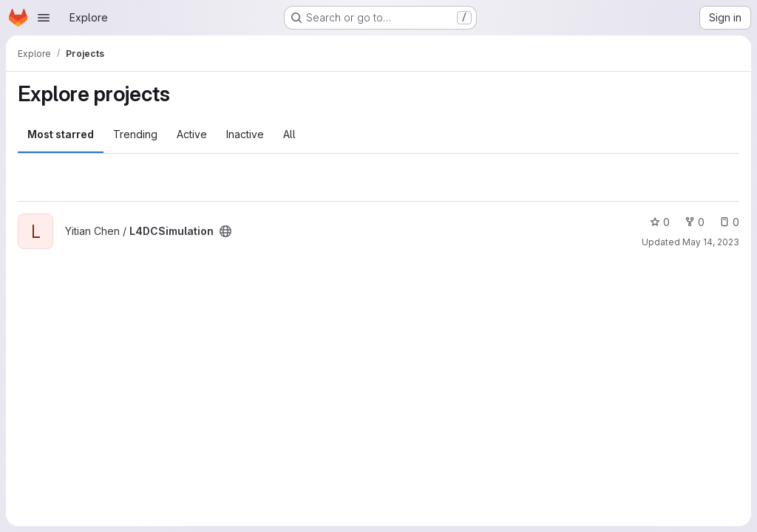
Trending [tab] (135, 134)
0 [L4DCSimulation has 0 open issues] (729, 222)
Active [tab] (192, 134)
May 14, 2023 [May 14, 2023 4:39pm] (711, 242)
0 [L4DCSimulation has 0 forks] (695, 222)
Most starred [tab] (61, 134)
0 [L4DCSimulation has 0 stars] (660, 222)
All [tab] (289, 134)
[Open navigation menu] (44, 18)
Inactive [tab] (245, 134)
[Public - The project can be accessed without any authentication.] (225, 231)
